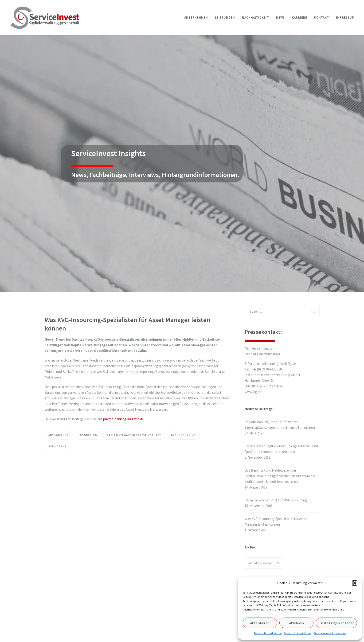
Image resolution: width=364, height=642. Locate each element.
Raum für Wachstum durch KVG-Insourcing (276, 500)
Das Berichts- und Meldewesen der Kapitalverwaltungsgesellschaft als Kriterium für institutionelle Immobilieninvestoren (280, 476)
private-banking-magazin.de (123, 419)
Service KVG (57, 446)
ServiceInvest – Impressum (330, 633)
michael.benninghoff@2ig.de (275, 364)
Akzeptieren (260, 623)
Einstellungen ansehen (336, 623)
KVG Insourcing (183, 435)
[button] (355, 583)
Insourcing (88, 435)
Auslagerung (59, 435)
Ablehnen (296, 623)
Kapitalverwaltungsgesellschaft (134, 435)
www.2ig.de (253, 392)
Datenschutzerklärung (268, 633)
